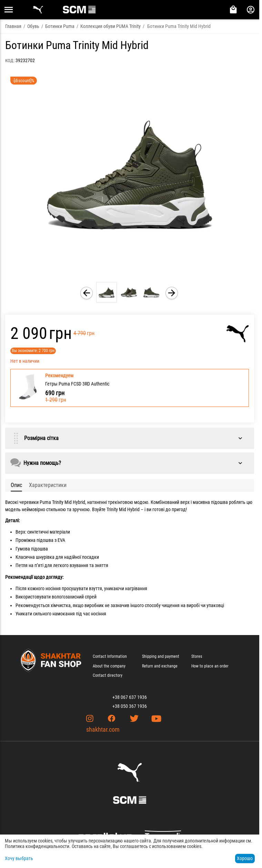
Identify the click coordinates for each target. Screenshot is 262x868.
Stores (197, 656)
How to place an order (210, 666)
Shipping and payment (161, 656)
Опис (16, 485)
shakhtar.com (103, 729)
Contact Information (110, 656)
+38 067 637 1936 (130, 697)
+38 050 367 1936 (130, 706)
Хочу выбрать (19, 858)
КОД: (10, 61)
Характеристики (48, 485)
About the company (109, 666)
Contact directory (108, 675)
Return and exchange (160, 666)
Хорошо (245, 858)
